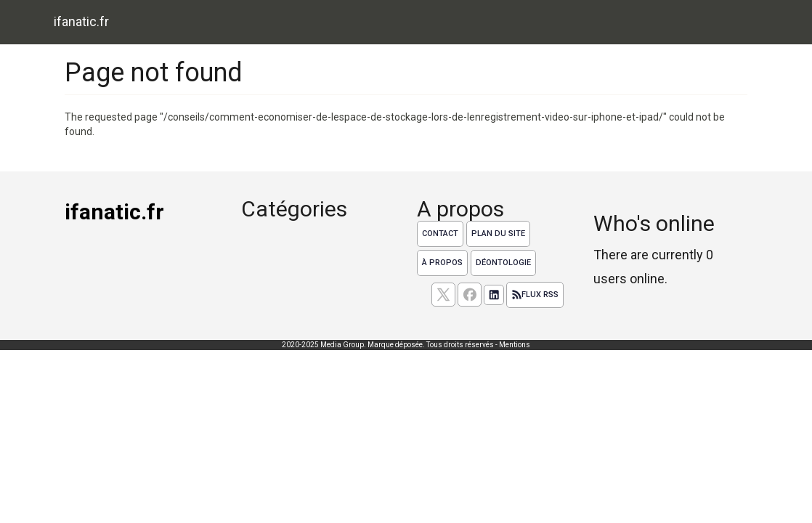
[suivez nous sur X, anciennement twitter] (443, 295)
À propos (442, 263)
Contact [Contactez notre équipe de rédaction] (440, 234)
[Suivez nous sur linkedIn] (494, 295)
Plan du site (498, 234)
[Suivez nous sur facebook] (470, 295)
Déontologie (503, 263)
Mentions (515, 345)
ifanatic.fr (81, 21)
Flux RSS (535, 295)
